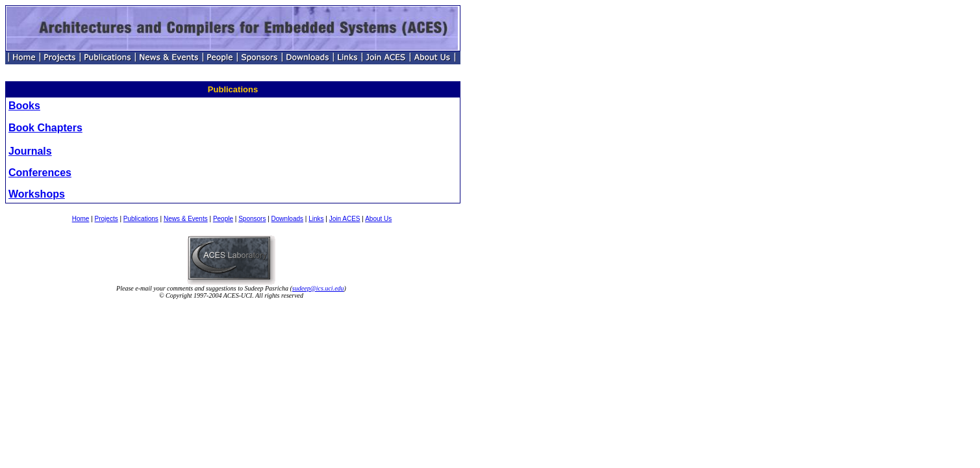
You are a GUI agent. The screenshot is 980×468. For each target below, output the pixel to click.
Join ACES (345, 219)
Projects (107, 219)
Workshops (37, 194)
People (223, 219)
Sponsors (252, 219)
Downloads (287, 219)
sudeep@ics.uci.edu (318, 288)
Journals (30, 151)
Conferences (40, 173)
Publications (141, 219)
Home (81, 219)
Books (24, 106)
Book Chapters (45, 128)
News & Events (186, 219)
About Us (378, 219)
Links (316, 219)
